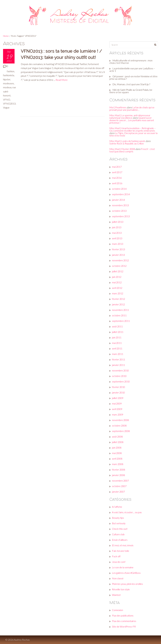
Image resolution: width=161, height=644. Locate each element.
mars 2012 (118, 293)
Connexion (117, 610)
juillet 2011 (118, 332)
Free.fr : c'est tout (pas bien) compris (132, 150)
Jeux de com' (119, 562)
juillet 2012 (118, 271)
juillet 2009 (118, 398)
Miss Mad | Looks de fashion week (127, 141)
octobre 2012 (119, 266)
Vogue (6, 107)
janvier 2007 (118, 492)
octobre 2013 (119, 211)
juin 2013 (117, 227)
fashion (11, 71)
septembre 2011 (121, 321)
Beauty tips (118, 518)
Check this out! (120, 529)
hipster (7, 79)
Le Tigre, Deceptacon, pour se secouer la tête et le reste (133, 134)
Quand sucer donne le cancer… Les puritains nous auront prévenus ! (132, 120)
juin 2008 (117, 448)
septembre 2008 (121, 431)
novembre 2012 (120, 260)
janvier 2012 (118, 304)
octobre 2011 (119, 315)
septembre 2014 (121, 194)
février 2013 (118, 249)
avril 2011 (117, 348)
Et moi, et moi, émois (123, 545)
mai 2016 (117, 178)
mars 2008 (118, 464)
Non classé (118, 578)
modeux (7, 87)
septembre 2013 (121, 216)
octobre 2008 (119, 425)
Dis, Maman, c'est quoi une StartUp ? (131, 84)
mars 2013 (118, 244)
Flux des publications (123, 615)
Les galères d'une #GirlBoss (126, 573)
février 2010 (118, 387)
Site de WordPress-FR (124, 626)
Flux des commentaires (124, 621)
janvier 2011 (118, 365)
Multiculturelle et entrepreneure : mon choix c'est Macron (131, 62)
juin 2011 (117, 337)
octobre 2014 (119, 189)
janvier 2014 (118, 200)
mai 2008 (117, 453)
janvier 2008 (118, 475)
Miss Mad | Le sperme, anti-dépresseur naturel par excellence (130, 116)
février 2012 (118, 299)
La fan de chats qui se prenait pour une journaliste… (132, 109)
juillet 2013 (118, 222)
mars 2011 (118, 354)
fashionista (9, 75)
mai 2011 (117, 343)
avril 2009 (117, 409)
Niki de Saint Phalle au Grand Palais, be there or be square (131, 91)
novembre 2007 (120, 481)
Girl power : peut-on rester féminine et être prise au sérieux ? (133, 77)
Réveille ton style (121, 589)
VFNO (7, 100)
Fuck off (116, 556)
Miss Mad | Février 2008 (122, 149)
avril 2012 (117, 288)
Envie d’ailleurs (120, 540)
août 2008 (117, 436)
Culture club (118, 534)
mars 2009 (118, 414)
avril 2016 (117, 183)
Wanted (116, 595)
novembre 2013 (120, 205)
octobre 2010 (119, 376)
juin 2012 (117, 277)
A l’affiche (117, 507)
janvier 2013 (118, 255)
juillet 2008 (118, 442)
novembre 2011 (120, 310)
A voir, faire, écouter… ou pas (127, 512)
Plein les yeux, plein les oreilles (127, 584)
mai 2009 (117, 403)
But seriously (119, 523)
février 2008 (118, 470)
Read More (62, 80)
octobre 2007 (119, 486)
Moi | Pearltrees (118, 107)
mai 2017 (117, 167)
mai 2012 (117, 282)
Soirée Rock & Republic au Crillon (127, 143)
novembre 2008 (120, 420)
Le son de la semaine (123, 567)
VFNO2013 (9, 103)
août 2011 (117, 326)
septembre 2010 (121, 381)
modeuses (9, 83)
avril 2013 (117, 238)
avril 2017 (117, 172)
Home (6, 36)
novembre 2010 (120, 370)
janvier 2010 (118, 392)
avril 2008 (117, 459)
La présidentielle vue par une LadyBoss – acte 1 (132, 70)
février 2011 (118, 359)
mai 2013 (117, 233)
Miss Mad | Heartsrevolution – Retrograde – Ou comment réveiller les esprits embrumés (133, 129)
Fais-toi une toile (121, 551)
